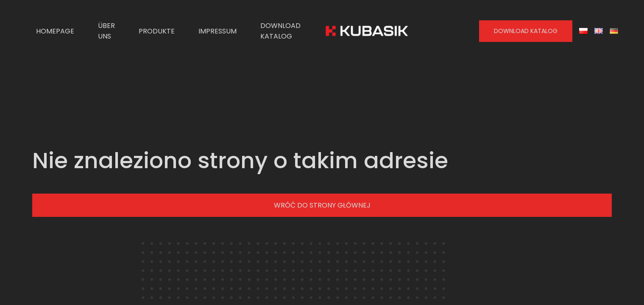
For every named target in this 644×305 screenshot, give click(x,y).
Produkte (157, 31)
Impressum (217, 31)
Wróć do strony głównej (322, 205)
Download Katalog (280, 31)
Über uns (106, 31)
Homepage (55, 31)
